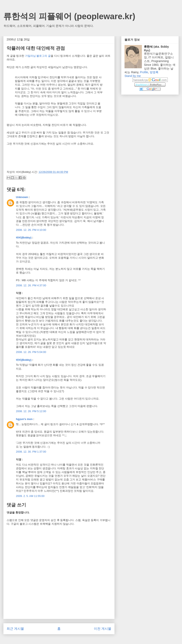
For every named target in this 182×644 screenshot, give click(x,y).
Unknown (22, 197)
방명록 (154, 72)
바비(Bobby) (24, 238)
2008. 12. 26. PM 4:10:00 (31, 230)
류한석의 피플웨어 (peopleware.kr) (69, 16)
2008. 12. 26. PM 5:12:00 (31, 411)
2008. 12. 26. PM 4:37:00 (31, 285)
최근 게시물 (15, 629)
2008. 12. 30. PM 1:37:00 (31, 452)
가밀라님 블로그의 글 (38, 56)
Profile (144, 72)
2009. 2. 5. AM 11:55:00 (30, 496)
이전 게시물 (103, 629)
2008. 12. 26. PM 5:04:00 (31, 352)
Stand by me (133, 76)
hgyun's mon (24, 419)
